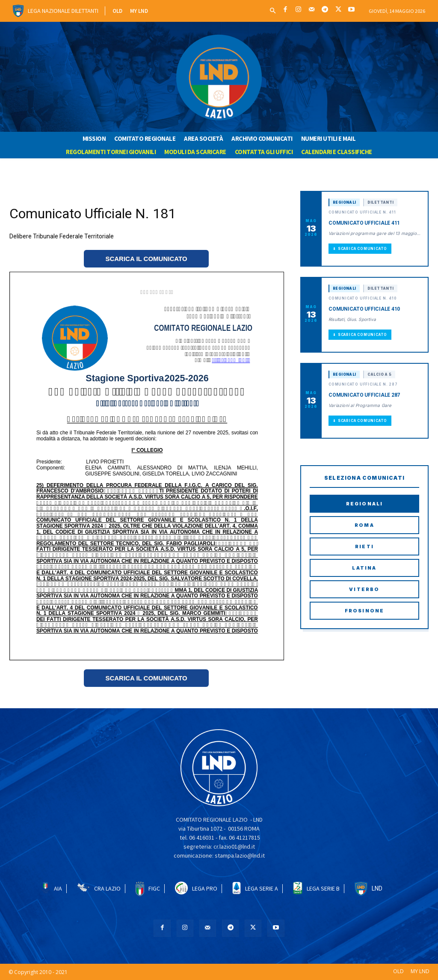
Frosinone (365, 611)
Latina (364, 568)
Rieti (364, 546)
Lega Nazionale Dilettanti (63, 11)
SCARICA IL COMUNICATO (146, 259)
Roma (364, 525)
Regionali (365, 504)
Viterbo (364, 589)
